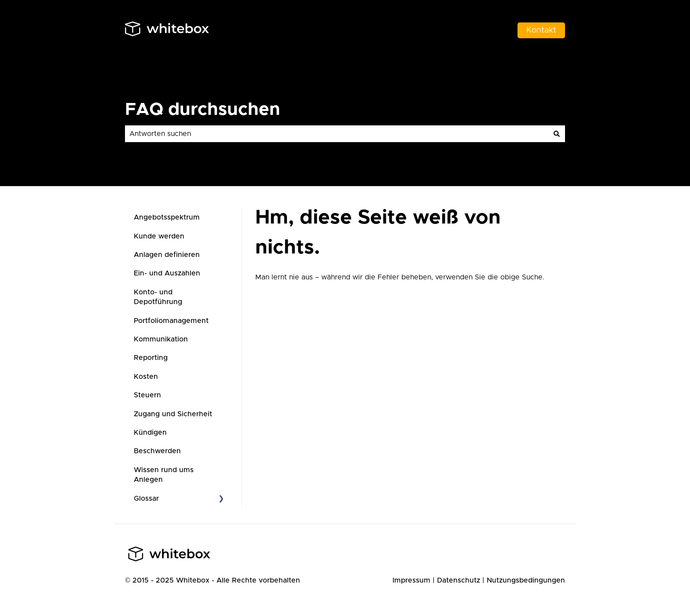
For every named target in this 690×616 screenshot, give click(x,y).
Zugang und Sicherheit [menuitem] (173, 414)
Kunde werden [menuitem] (159, 236)
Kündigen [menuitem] (150, 433)
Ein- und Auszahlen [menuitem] (167, 273)
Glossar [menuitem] (146, 499)
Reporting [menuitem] (151, 358)
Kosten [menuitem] (146, 377)
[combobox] (337, 134)
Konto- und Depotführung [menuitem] (158, 297)
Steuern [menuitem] (147, 395)
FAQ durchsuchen (203, 110)
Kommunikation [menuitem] (161, 339)
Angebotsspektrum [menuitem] (167, 217)
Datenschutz (459, 580)
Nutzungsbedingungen (526, 580)
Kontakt (541, 30)
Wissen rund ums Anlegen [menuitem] (164, 475)
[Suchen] (557, 134)
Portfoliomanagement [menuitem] (171, 321)
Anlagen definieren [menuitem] (167, 255)
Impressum (411, 580)
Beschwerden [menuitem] (157, 451)
